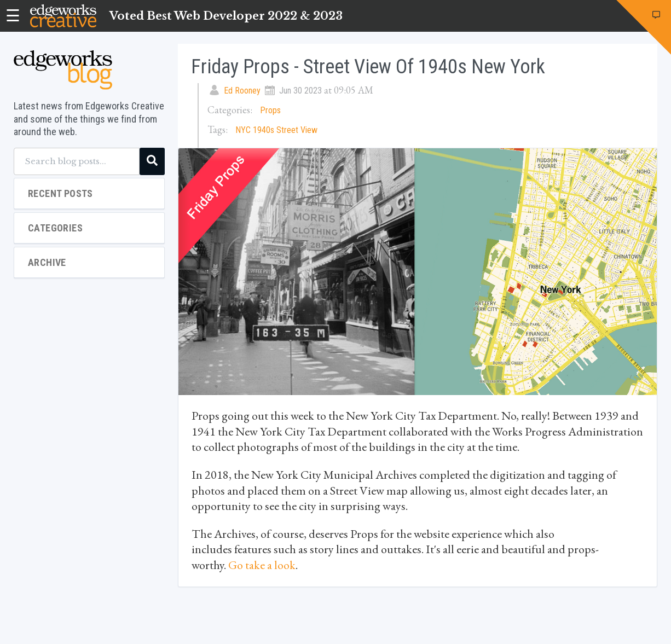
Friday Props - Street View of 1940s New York (368, 67)
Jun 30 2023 (300, 91)
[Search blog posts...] (77, 161)
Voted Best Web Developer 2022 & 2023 (226, 16)
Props (270, 110)
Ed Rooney (242, 91)
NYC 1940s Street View (276, 130)
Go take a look (262, 565)
